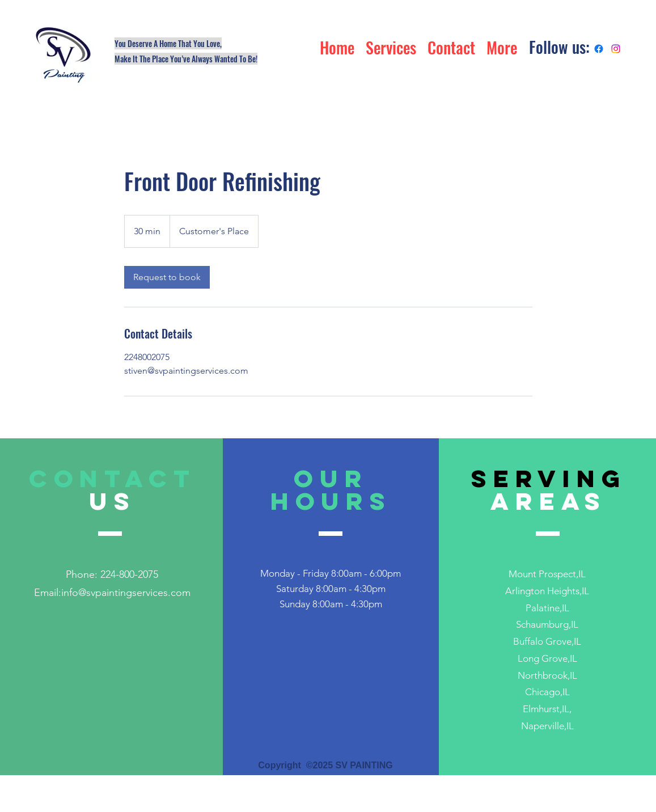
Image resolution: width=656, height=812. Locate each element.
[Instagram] (616, 49)
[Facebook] (599, 49)
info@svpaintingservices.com (126, 593)
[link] (167, 277)
